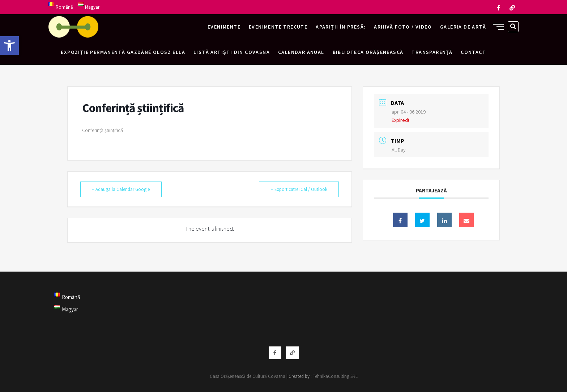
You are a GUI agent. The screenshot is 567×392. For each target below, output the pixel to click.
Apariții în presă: (341, 27)
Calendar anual (301, 52)
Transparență (432, 52)
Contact (473, 52)
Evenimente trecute (278, 27)
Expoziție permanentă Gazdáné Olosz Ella (123, 52)
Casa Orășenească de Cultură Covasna (248, 376)
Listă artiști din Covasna (232, 52)
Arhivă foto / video (403, 27)
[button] (9, 46)
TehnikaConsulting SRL (335, 376)
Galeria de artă (463, 27)
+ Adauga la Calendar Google (122, 189)
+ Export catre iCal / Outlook (298, 189)
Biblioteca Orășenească (368, 52)
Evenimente (224, 27)
